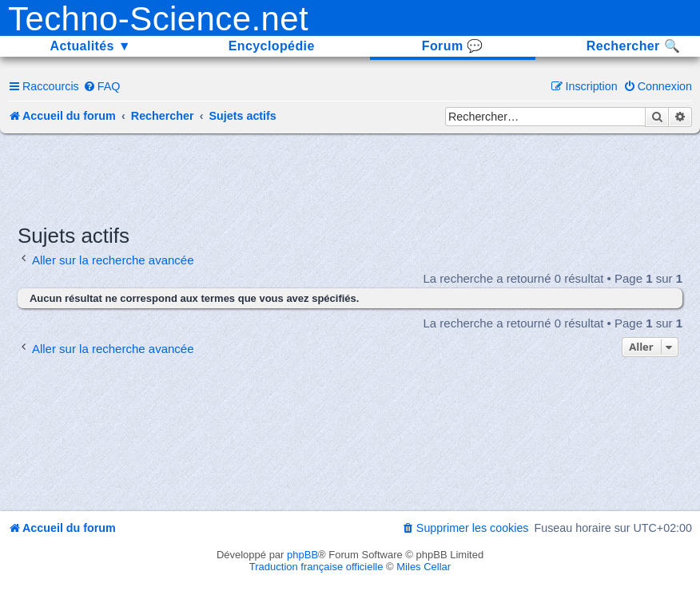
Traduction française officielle (316, 567)
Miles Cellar (424, 567)
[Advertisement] (350, 177)
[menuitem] (102, 86)
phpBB (302, 555)
